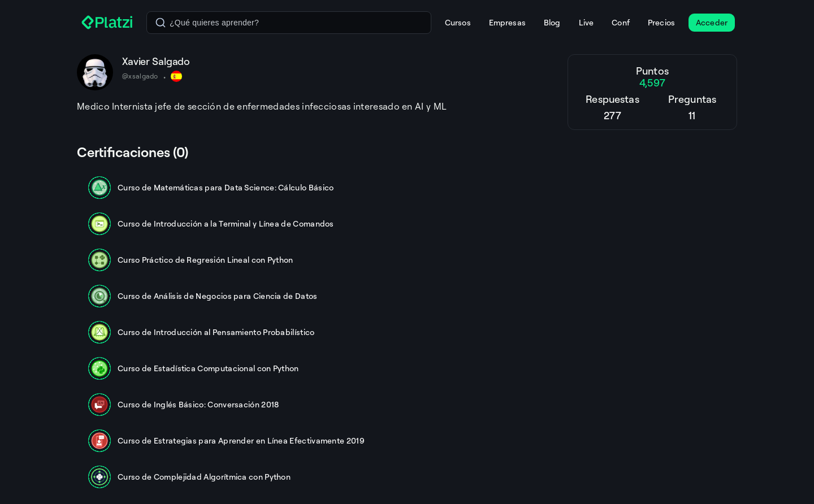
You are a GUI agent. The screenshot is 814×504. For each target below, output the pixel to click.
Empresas (507, 22)
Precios (661, 22)
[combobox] (289, 23)
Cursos (458, 22)
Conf (621, 22)
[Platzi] (107, 23)
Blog (552, 22)
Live (586, 22)
